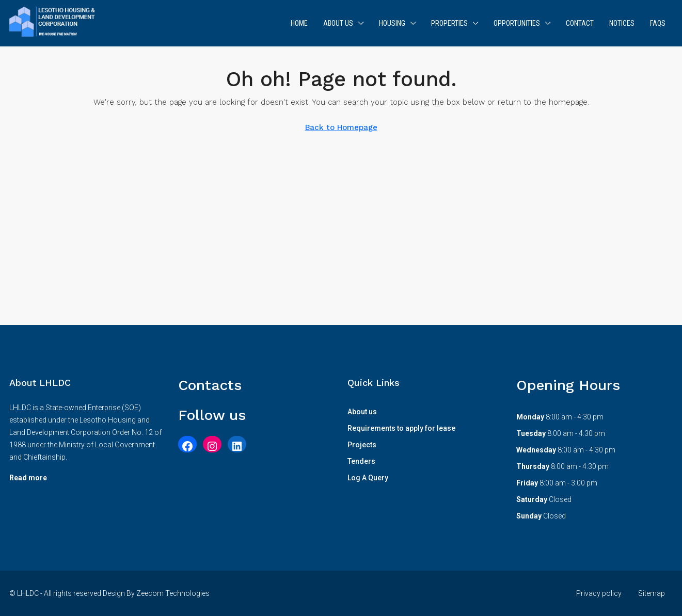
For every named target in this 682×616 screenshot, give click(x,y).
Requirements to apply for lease (401, 428)
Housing (392, 23)
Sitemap (652, 593)
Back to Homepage (341, 127)
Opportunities (517, 23)
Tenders (361, 461)
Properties (449, 23)
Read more (28, 478)
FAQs (658, 23)
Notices (622, 23)
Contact (580, 23)
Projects (362, 445)
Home (299, 23)
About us (338, 23)
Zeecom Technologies (173, 593)
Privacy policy (599, 593)
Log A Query (368, 478)
